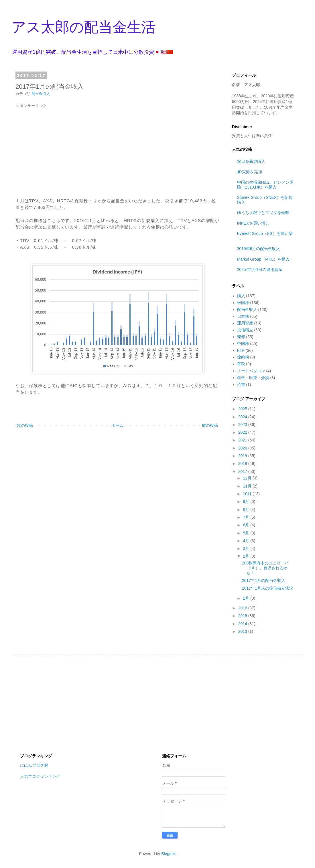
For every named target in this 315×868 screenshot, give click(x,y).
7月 (247, 517)
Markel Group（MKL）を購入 (263, 259)
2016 (243, 608)
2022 (243, 432)
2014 (243, 624)
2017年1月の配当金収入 (264, 580)
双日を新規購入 (251, 161)
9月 (247, 502)
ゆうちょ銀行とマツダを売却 (263, 213)
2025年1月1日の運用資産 (260, 269)
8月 (247, 510)
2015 (243, 616)
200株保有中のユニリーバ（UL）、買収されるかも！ (265, 568)
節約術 (243, 357)
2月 (247, 556)
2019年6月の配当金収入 (259, 249)
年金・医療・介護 (253, 378)
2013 (243, 631)
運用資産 (245, 323)
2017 (243, 471)
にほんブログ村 (34, 765)
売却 (241, 337)
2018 (243, 463)
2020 (243, 448)
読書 (241, 385)
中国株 (243, 344)
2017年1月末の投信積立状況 (268, 588)
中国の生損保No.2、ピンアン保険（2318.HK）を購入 (265, 185)
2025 (243, 409)
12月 (248, 478)
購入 (241, 296)
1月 (247, 598)
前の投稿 (210, 425)
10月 (248, 494)
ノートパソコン (251, 371)
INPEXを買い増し (253, 223)
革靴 (241, 364)
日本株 (243, 316)
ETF (241, 350)
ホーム (117, 425)
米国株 (243, 303)
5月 (247, 533)
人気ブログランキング (40, 776)
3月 (247, 548)
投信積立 (245, 330)
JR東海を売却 (250, 172)
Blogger (168, 854)
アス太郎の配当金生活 (83, 27)
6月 (247, 525)
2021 (243, 440)
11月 (248, 486)
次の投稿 (25, 425)
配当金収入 (41, 94)
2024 (243, 417)
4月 (247, 541)
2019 (243, 456)
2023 (243, 425)
